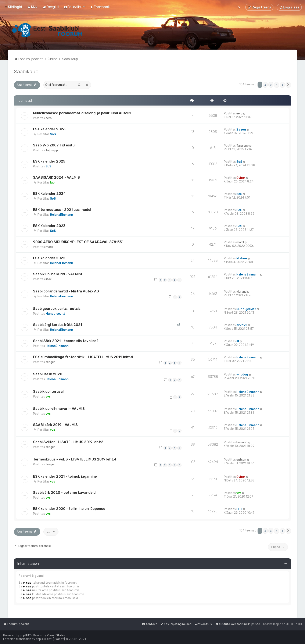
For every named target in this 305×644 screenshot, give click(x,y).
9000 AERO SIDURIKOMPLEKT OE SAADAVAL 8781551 (78, 242)
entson (241, 460)
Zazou (241, 130)
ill (238, 341)
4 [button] (277, 85)
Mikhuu (242, 258)
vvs (48, 397)
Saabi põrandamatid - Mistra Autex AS (66, 291)
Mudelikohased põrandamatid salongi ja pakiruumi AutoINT (83, 113)
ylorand (241, 292)
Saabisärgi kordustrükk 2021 (58, 325)
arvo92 (242, 325)
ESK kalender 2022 (49, 258)
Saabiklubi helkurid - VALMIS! (58, 274)
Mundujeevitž (55, 314)
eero (49, 118)
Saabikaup (26, 71)
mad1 (49, 247)
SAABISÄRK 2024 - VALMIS (56, 177)
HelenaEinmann (62, 215)
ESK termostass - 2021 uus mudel (62, 210)
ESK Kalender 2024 (49, 193)
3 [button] (271, 85)
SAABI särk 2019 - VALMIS (55, 425)
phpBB (24, 635)
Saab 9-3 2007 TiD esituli (55, 145)
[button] (288, 85)
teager (50, 362)
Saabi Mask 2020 (48, 374)
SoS (53, 134)
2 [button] (265, 85)
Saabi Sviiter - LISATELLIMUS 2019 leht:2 (68, 442)
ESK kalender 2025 (49, 161)
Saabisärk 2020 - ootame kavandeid (64, 492)
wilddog (242, 375)
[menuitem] (32, 7)
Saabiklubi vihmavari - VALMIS (59, 409)
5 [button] (282, 85)
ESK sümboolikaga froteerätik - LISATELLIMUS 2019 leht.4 (83, 357)
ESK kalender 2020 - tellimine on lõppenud (69, 509)
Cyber (241, 178)
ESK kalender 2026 (49, 129)
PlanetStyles (56, 635)
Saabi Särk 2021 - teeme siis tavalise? (66, 341)
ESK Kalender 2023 (49, 226)
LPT (239, 509)
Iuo (52, 183)
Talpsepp (52, 150)
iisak (49, 279)
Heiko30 (242, 442)
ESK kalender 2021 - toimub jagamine (65, 476)
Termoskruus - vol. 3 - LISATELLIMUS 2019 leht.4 (75, 459)
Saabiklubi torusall (49, 391)
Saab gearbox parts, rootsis (57, 309)
